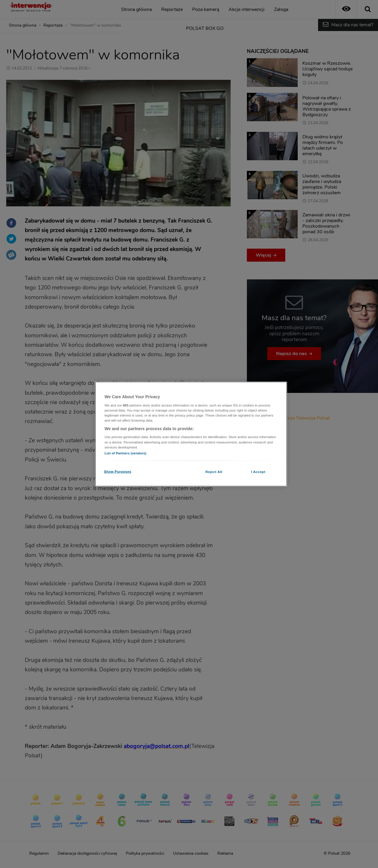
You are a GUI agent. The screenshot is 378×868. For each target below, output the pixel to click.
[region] (191, 434)
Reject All (214, 472)
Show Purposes (118, 471)
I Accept (258, 472)
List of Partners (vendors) (125, 453)
